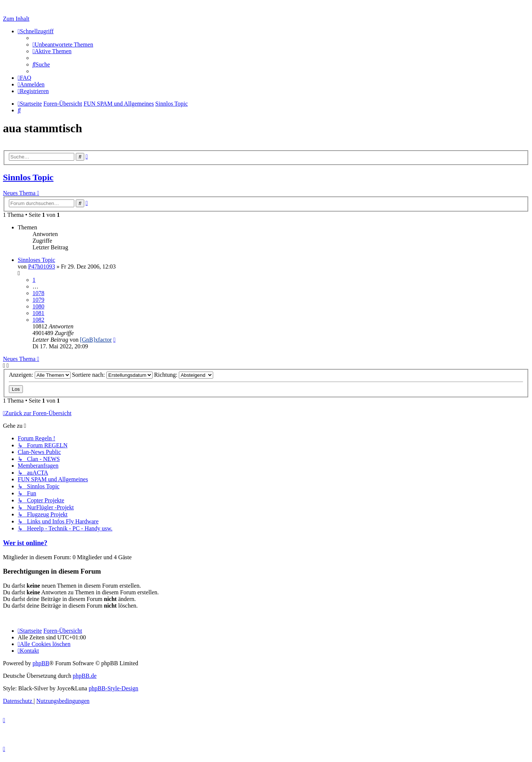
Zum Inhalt (16, 19)
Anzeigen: (40, 375)
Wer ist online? (25, 543)
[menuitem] (63, 45)
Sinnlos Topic (28, 177)
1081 (38, 313)
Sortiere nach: (112, 375)
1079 (38, 300)
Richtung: (184, 375)
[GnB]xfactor (96, 340)
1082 (38, 320)
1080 (38, 306)
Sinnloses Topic (36, 260)
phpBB (41, 663)
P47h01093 (42, 266)
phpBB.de (85, 676)
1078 (38, 293)
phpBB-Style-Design (113, 688)
